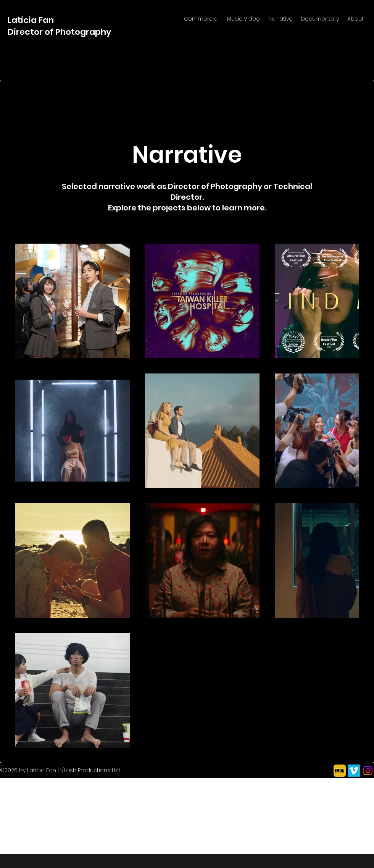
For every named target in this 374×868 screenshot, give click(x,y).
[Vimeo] (354, 771)
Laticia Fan (32, 20)
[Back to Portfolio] (46, 105)
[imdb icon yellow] (340, 771)
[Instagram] (368, 771)
